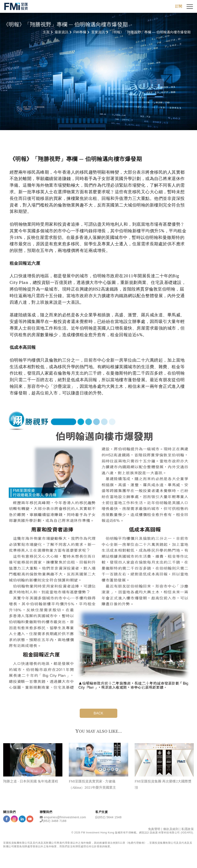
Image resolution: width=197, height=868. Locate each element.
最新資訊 (62, 32)
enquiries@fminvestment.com (65, 817)
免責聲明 (154, 829)
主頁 (46, 32)
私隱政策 (188, 829)
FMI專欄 (80, 32)
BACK (98, 713)
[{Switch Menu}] (190, 6)
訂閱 (179, 6)
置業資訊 (98, 32)
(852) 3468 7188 (55, 821)
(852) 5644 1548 (110, 817)
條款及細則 (171, 829)
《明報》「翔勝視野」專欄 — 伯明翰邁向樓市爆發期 (150, 32)
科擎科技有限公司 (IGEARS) (176, 833)
